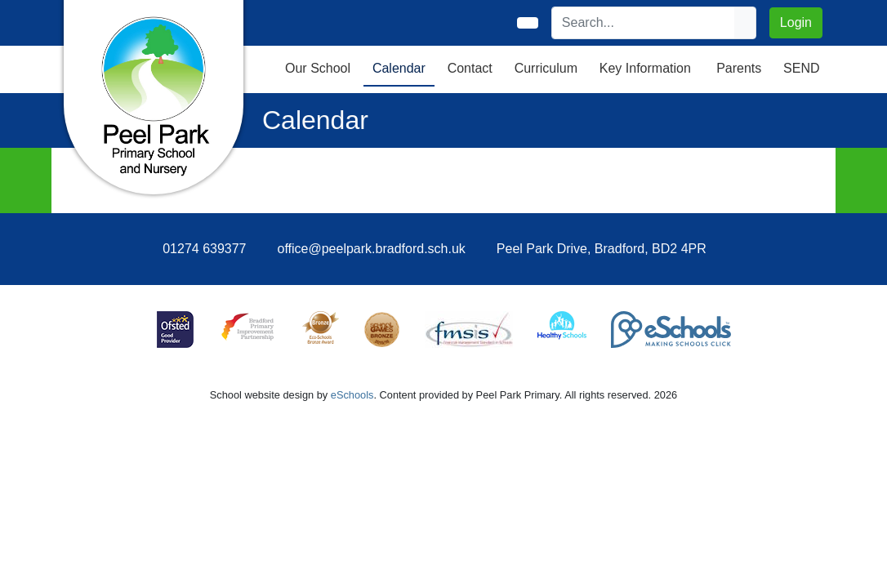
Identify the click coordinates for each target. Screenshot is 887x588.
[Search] (644, 23)
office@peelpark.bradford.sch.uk (372, 249)
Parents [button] (739, 68)
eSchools (352, 395)
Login (796, 22)
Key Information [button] (645, 68)
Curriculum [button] (546, 68)
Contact (470, 68)
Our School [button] (318, 68)
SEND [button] (801, 68)
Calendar (399, 68)
